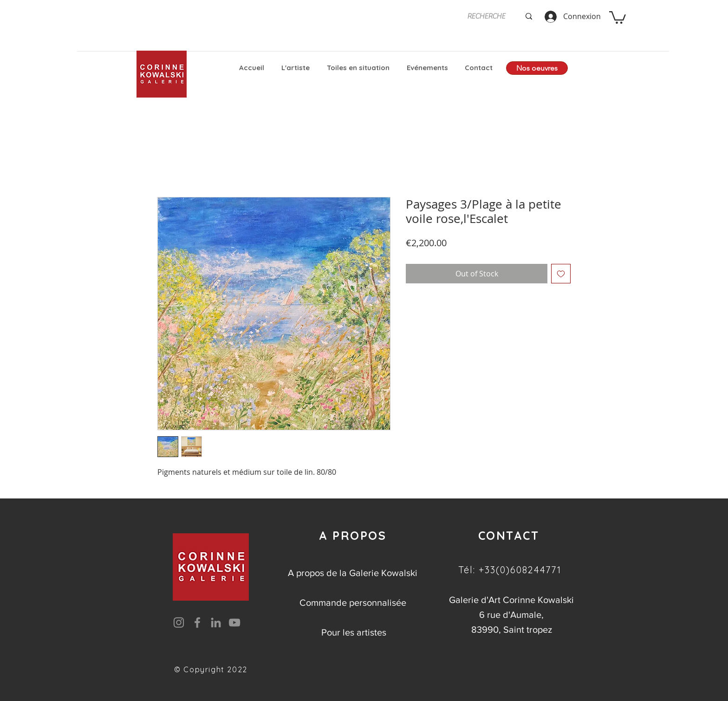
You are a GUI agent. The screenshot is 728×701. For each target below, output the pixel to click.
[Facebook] (197, 622)
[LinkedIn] (216, 622)
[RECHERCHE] (487, 16)
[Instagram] (179, 622)
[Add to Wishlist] (561, 274)
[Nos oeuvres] (537, 68)
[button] (617, 17)
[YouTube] (234, 622)
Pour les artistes (354, 632)
